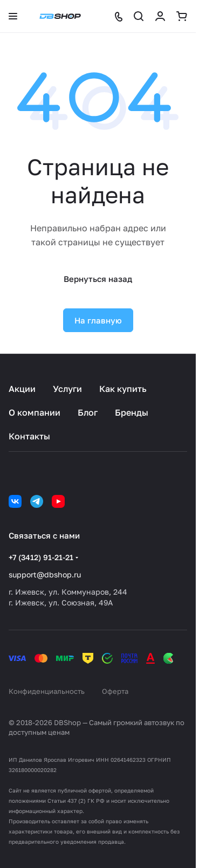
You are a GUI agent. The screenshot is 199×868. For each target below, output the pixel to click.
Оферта (115, 691)
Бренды (132, 412)
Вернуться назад (98, 279)
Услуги (67, 389)
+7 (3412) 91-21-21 (41, 557)
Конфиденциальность (47, 691)
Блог (88, 412)
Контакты (29, 436)
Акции (22, 389)
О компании (35, 412)
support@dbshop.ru (45, 574)
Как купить (123, 389)
